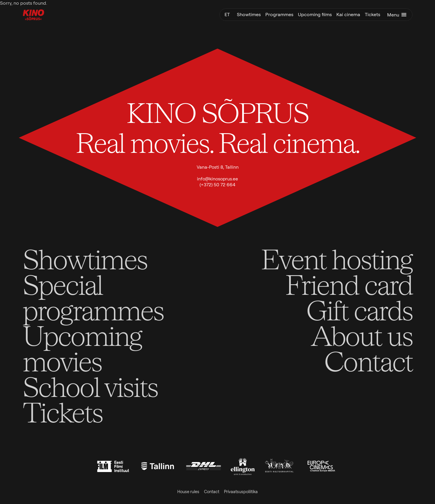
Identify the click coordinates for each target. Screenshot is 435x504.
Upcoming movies (82, 348)
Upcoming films (315, 15)
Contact (368, 361)
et (227, 15)
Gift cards (359, 310)
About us (362, 335)
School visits (90, 386)
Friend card (349, 284)
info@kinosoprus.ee (217, 179)
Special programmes (93, 297)
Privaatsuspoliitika (241, 492)
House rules (188, 492)
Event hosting (337, 259)
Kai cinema (348, 15)
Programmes (279, 15)
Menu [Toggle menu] (397, 15)
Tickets (372, 15)
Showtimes (249, 15)
